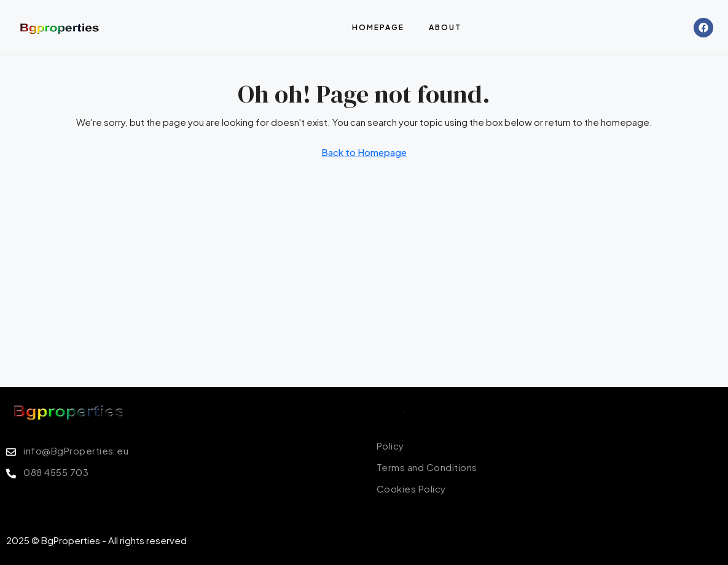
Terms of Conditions (451, 408)
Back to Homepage (364, 152)
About (445, 27)
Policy (389, 408)
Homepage (378, 27)
